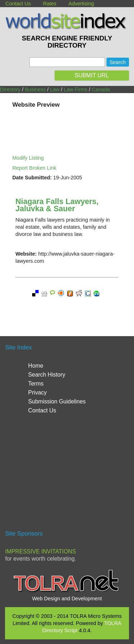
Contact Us (18, 4)
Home (36, 366)
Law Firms (75, 89)
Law (55, 89)
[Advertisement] (67, 475)
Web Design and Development (67, 599)
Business (35, 89)
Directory (10, 89)
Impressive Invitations (40, 551)
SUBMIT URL (92, 75)
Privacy (38, 393)
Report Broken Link (34, 168)
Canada (101, 89)
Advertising (81, 4)
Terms (36, 384)
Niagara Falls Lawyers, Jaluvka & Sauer (57, 205)
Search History (47, 375)
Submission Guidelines (57, 401)
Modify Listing (28, 158)
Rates (50, 4)
